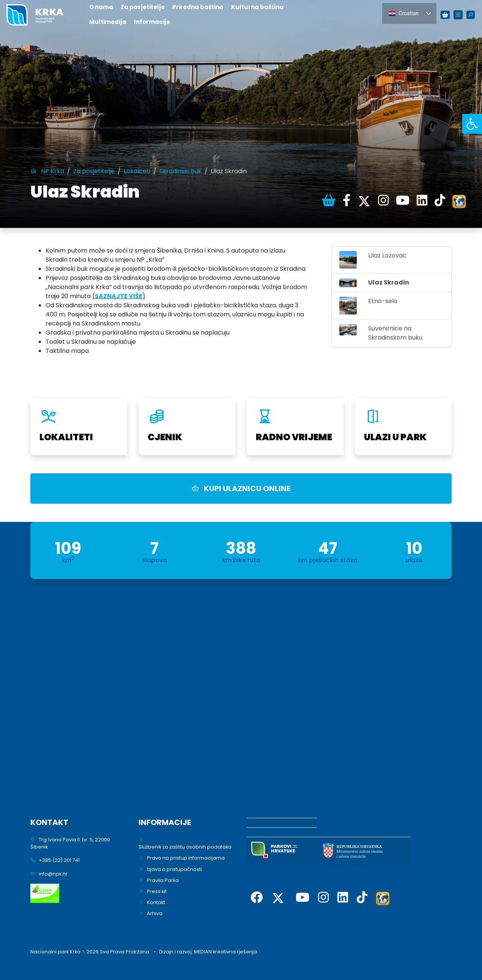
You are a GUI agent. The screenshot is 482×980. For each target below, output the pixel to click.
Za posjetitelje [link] (143, 7)
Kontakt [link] (156, 902)
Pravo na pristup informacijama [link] (186, 858)
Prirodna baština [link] (198, 7)
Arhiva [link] (155, 913)
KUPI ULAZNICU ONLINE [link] (241, 488)
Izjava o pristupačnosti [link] (174, 869)
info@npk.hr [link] (53, 874)
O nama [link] (101, 7)
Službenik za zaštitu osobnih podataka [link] (185, 847)
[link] (472, 124)
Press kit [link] (157, 891)
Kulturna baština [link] (257, 7)
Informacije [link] (152, 22)
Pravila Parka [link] (163, 880)
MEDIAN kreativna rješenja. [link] (226, 952)
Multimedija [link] (108, 22)
